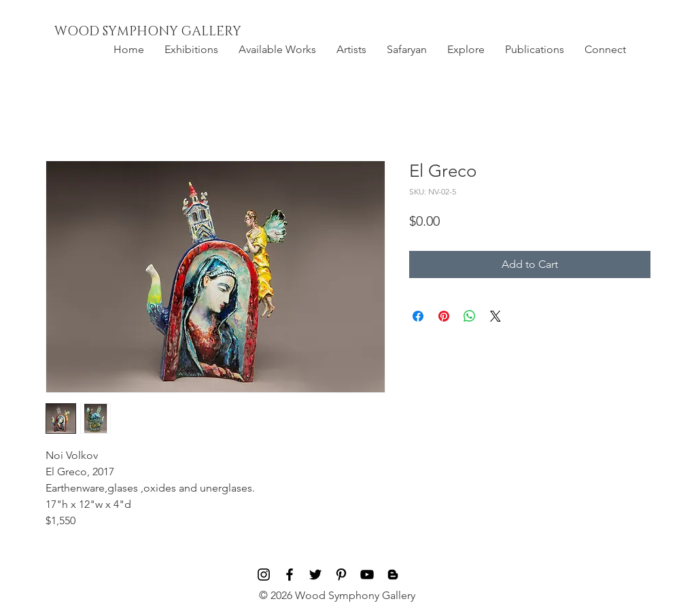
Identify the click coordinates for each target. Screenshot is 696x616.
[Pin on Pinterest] (444, 316)
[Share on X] (495, 316)
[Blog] (393, 575)
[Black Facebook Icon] (290, 575)
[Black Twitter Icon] (315, 575)
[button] (191, 50)
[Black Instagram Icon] (264, 575)
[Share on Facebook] (418, 316)
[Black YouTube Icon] (367, 575)
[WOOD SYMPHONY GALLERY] (179, 32)
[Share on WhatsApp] (470, 316)
